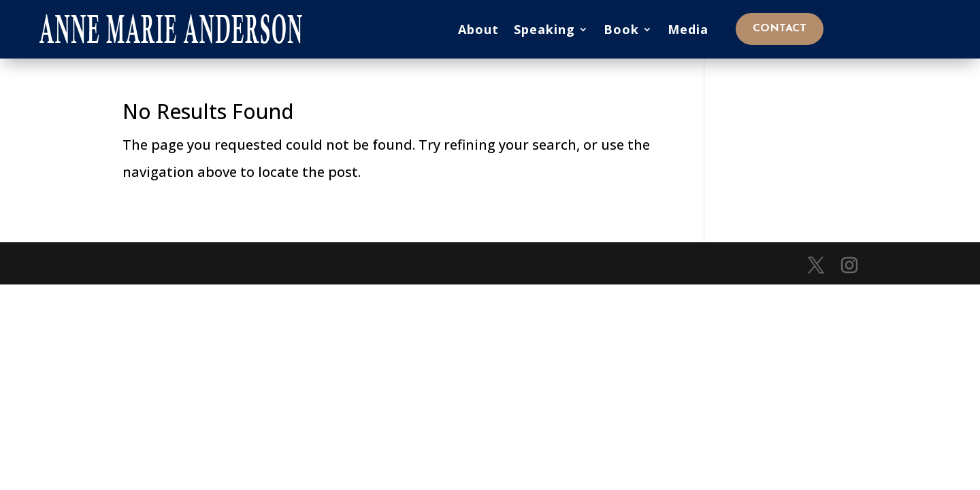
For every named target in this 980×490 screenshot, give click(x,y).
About (478, 29)
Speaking (544, 29)
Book (621, 29)
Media (688, 29)
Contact (780, 29)
